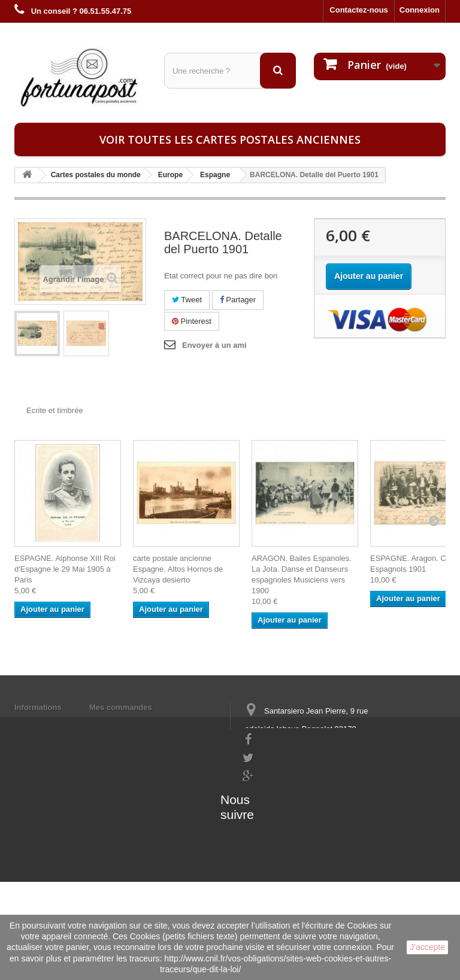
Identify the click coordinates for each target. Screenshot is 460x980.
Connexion (420, 10)
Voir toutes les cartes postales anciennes (230, 139)
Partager (238, 300)
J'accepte (427, 947)
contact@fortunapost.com (289, 809)
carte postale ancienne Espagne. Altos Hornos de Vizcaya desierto (178, 569)
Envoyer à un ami (214, 345)
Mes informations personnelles (146, 723)
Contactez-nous (359, 10)
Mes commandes (121, 707)
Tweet (187, 300)
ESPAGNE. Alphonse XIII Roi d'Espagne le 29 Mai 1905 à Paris (65, 569)
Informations (38, 707)
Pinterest (192, 321)
